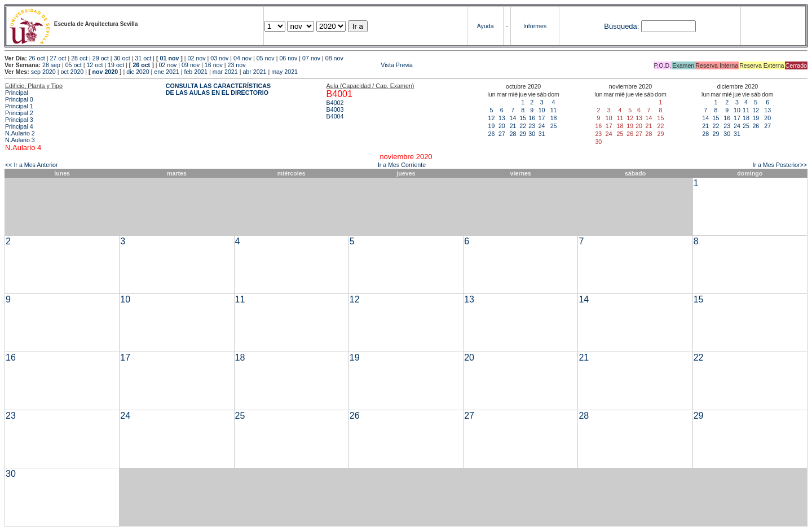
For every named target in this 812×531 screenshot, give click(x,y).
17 (542, 118)
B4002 (335, 103)
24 (542, 126)
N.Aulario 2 (20, 133)
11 (554, 110)
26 (492, 134)
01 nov (170, 58)
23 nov (237, 65)
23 (532, 126)
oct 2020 (72, 72)
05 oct (74, 65)
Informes (535, 26)
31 (542, 134)
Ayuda (486, 26)
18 (554, 118)
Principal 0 (19, 99)
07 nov (311, 58)
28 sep (51, 65)
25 (554, 126)
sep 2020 (43, 72)
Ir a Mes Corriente (402, 165)
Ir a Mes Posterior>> (780, 165)
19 (492, 126)
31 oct (143, 58)
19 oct (116, 65)
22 (523, 126)
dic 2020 (138, 72)
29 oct (101, 58)
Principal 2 (19, 113)
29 (523, 134)
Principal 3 (19, 120)
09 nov (191, 65)
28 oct (79, 58)
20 (502, 126)
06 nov (288, 58)
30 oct (122, 58)
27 (502, 134)
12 (492, 118)
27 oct (58, 58)
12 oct (94, 65)
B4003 (335, 109)
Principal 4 (19, 126)
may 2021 (284, 72)
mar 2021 (225, 72)
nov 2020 (105, 72)
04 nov (242, 58)
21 (513, 126)
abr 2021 (254, 72)
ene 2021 (166, 72)
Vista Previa (330, 65)
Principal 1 (19, 106)
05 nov (266, 58)
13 (502, 118)
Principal (17, 93)
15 (523, 118)
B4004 (335, 116)
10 (542, 110)
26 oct (37, 58)
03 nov (219, 58)
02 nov (197, 58)
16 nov (214, 65)
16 (532, 118)
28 (513, 134)
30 (532, 134)
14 (513, 118)
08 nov (334, 58)
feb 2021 (195, 72)
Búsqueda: (621, 26)
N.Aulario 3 (20, 140)
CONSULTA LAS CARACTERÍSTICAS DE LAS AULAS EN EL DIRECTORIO (218, 89)
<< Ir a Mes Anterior (32, 165)
